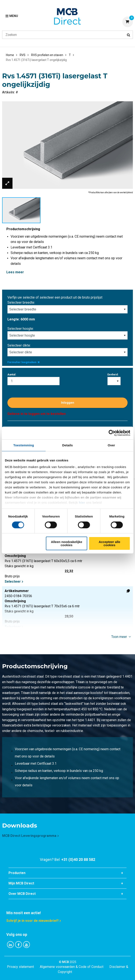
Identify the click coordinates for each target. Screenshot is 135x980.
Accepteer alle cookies (110, 543)
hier (82, 503)
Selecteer (13, 582)
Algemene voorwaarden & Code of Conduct (72, 967)
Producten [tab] (17, 873)
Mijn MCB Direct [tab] (21, 883)
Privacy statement (20, 967)
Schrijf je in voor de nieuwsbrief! (32, 921)
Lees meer (15, 272)
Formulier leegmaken (24, 362)
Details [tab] (68, 445)
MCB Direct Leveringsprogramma (29, 836)
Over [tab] (111, 445)
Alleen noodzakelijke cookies (67, 543)
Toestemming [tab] (24, 445)
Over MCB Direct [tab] (22, 894)
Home (10, 55)
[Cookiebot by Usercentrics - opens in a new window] (112, 433)
